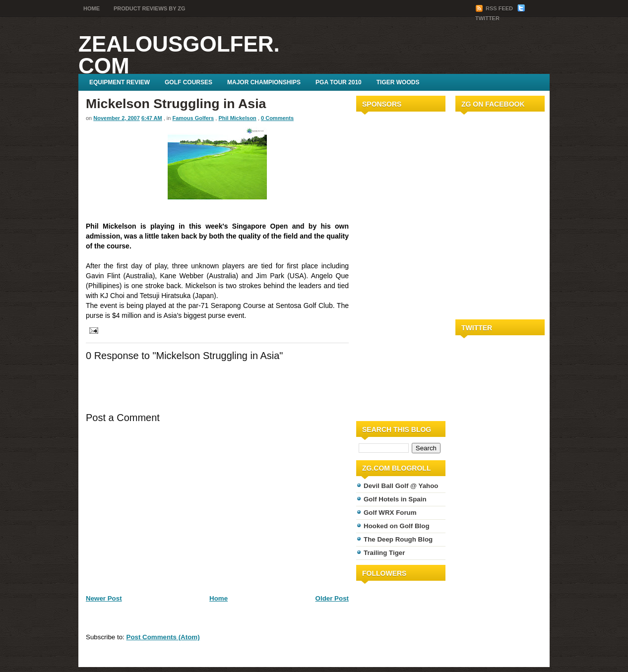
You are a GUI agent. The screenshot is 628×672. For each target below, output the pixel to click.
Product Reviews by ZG (150, 8)
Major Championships (264, 82)
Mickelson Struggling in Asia (176, 104)
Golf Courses (188, 82)
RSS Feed (495, 8)
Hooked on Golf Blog (397, 526)
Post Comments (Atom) (163, 637)
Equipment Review (120, 82)
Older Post (332, 598)
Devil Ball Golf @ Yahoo (401, 486)
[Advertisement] (386, 264)
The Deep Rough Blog (398, 539)
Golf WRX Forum (390, 513)
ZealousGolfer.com (179, 55)
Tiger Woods (398, 82)
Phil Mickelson (237, 118)
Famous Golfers (193, 118)
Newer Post (104, 598)
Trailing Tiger (384, 553)
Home (92, 8)
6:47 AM (152, 118)
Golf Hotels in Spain (395, 499)
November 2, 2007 (117, 118)
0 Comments (277, 118)
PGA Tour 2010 (339, 82)
